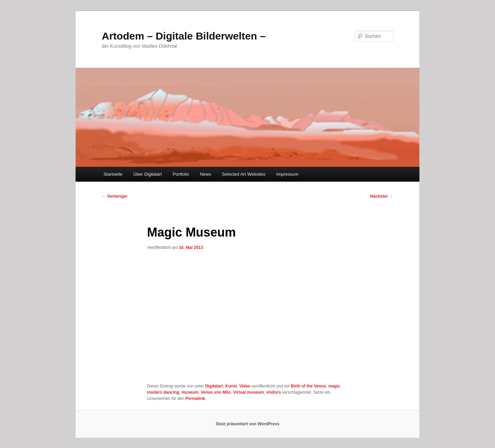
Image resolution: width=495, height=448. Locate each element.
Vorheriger (115, 196)
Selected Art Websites (244, 174)
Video (245, 386)
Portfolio (181, 174)
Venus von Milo (216, 392)
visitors (273, 392)
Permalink (195, 398)
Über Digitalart (148, 174)
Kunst (231, 386)
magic (334, 386)
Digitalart (214, 386)
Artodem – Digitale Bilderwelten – (184, 36)
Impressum (287, 174)
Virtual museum (249, 392)
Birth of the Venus (309, 386)
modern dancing (163, 392)
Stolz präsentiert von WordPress (247, 424)
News (205, 174)
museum (190, 392)
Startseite (113, 174)
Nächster (382, 196)
